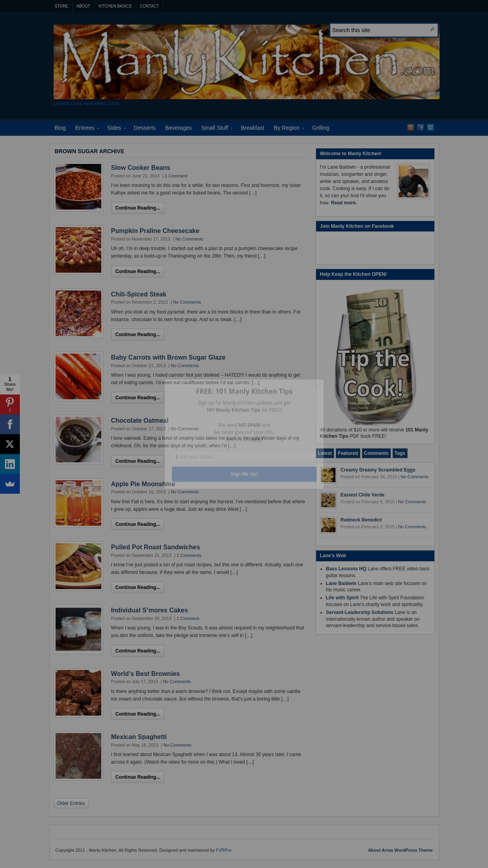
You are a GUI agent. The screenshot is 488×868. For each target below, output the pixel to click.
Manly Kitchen (247, 62)
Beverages (178, 128)
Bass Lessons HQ (346, 569)
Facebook (420, 127)
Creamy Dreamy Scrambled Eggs (378, 470)
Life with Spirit (342, 598)
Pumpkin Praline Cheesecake (155, 231)
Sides (114, 129)
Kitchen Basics (115, 6)
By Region (287, 129)
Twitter (430, 127)
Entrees (85, 129)
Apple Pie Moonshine (143, 484)
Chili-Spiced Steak (139, 294)
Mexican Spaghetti (139, 737)
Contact (150, 6)
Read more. (344, 203)
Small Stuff (215, 129)
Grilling (321, 128)
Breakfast (252, 128)
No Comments (189, 239)
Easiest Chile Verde (363, 495)
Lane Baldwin (341, 583)
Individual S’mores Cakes (150, 610)
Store (62, 6)
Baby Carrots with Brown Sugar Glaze (168, 357)
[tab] (325, 453)
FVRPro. (224, 850)
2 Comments (189, 555)
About (83, 6)
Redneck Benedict (361, 520)
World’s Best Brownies (146, 674)
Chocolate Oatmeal (140, 421)
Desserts (145, 128)
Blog (60, 128)
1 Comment (176, 176)
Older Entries (71, 803)
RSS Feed (411, 127)
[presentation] (325, 453)
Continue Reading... (138, 208)
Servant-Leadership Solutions (360, 612)
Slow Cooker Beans (141, 168)
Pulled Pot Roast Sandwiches (156, 547)
